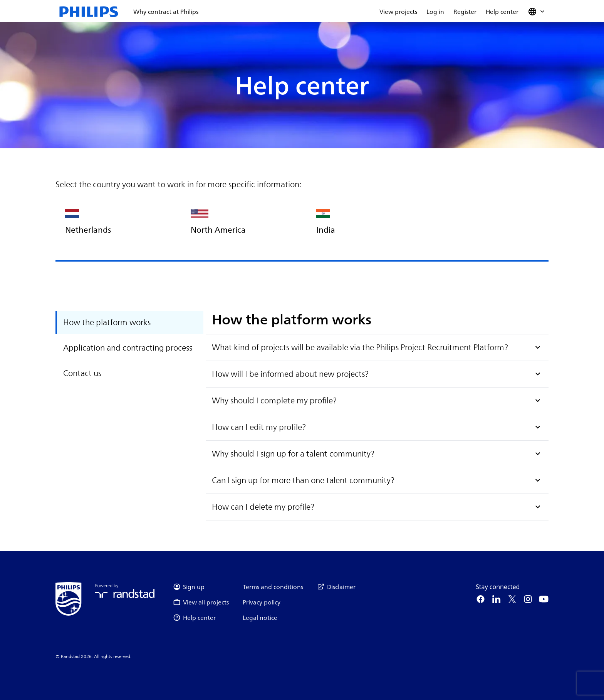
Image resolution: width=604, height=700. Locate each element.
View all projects (201, 602)
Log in (435, 12)
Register (465, 12)
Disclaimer (336, 587)
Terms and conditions (273, 587)
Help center (502, 12)
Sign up (189, 587)
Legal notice (260, 618)
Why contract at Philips (166, 12)
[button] (537, 12)
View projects (398, 12)
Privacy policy (262, 602)
